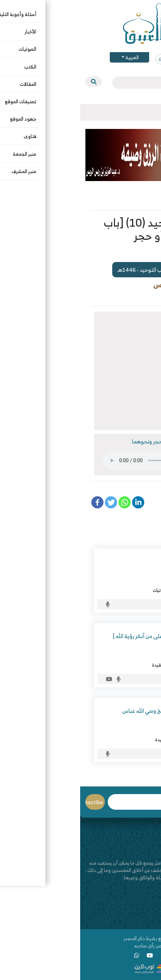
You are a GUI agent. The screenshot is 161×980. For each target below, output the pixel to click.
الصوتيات (140, 296)
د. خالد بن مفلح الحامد (120, 582)
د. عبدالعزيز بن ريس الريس (112, 285)
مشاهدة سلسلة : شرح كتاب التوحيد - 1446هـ (91, 270)
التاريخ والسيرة (127, 740)
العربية (51, 57)
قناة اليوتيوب (143, 920)
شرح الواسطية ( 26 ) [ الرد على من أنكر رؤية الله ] (86, 636)
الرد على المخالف (108, 590)
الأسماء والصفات (125, 665)
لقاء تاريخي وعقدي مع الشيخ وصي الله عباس (91, 711)
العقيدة (79, 665)
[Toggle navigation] (150, 113)
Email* (65, 802)
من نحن (148, 905)
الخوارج (134, 590)
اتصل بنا (148, 913)
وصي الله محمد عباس (120, 731)
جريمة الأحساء (124, 561)
